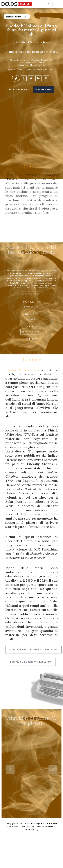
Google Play (31, 329)
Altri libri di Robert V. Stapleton (33, 646)
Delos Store (31, 292)
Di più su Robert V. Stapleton (31, 659)
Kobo (31, 317)
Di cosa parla (18, 89)
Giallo (52, 70)
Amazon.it (31, 304)
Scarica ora (44, 89)
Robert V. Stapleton (33, 42)
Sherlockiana (14, 16)
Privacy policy (32, 829)
